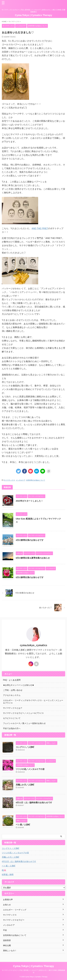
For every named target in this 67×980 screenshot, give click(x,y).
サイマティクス (9, 480)
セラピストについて (12, 718)
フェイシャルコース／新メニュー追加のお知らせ (24, 723)
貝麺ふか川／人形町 (25, 785)
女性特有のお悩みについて (36, 480)
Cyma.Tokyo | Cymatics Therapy (33, 15)
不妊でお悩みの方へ (12, 728)
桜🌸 (4, 870)
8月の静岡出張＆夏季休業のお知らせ (33, 558)
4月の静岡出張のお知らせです (30, 540)
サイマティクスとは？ (13, 708)
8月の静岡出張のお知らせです (30, 577)
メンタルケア (21, 480)
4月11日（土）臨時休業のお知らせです (34, 803)
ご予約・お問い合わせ (13, 690)
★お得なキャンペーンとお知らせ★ (19, 685)
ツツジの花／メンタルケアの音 (30, 769)
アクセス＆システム (12, 695)
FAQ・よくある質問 (12, 680)
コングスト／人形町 (25, 747)
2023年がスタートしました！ (29, 501)
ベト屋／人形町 (23, 825)
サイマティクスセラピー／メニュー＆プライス (23, 713)
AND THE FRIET (40, 228)
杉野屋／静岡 (8, 875)
